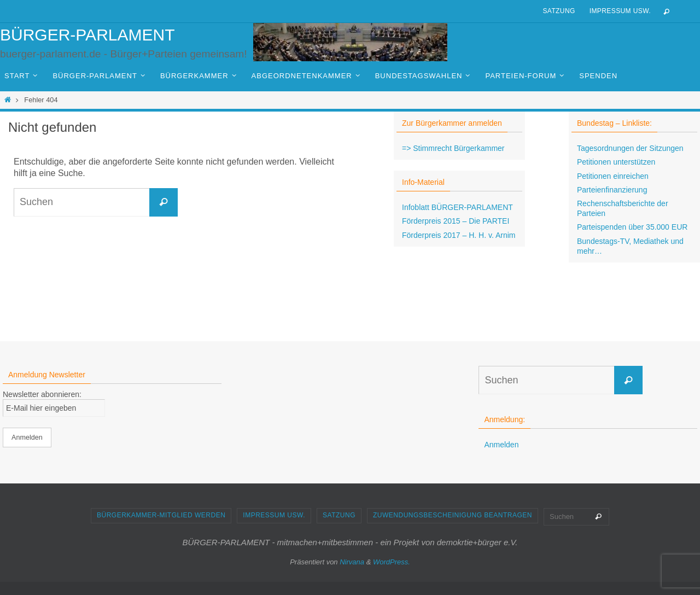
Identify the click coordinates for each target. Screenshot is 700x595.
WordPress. (392, 562)
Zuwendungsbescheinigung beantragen (453, 515)
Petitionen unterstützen (616, 162)
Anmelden (501, 445)
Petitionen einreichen (613, 176)
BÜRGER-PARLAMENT (87, 35)
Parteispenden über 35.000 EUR (632, 227)
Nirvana (352, 562)
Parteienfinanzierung (612, 190)
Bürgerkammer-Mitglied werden (161, 515)
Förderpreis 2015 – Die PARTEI (456, 221)
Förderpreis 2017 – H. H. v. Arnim (459, 235)
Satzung (559, 11)
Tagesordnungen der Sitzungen (630, 148)
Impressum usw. (620, 11)
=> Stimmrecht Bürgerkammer (453, 148)
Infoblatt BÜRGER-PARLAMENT (457, 207)
